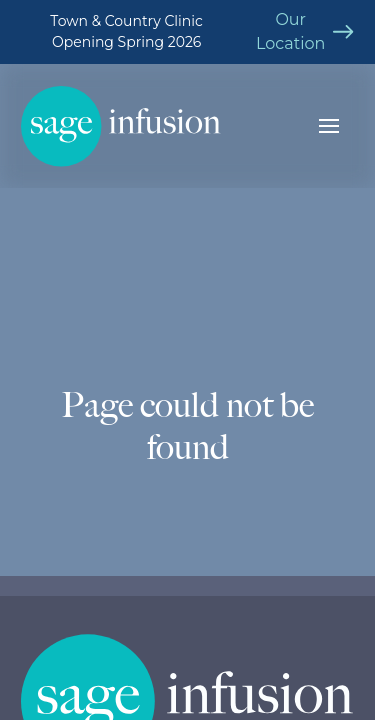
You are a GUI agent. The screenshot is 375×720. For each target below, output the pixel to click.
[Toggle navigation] (329, 126)
